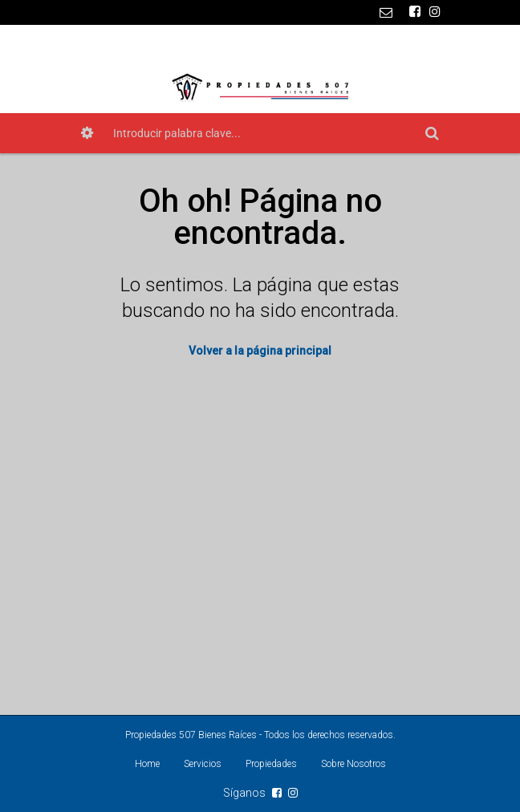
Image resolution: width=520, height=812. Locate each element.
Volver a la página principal (260, 351)
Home (147, 764)
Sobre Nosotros (353, 764)
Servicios (203, 764)
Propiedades (271, 764)
